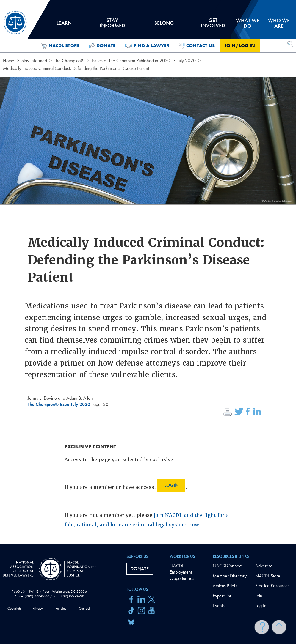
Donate (102, 46)
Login (172, 485)
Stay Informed (34, 60)
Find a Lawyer (147, 46)
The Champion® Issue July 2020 (59, 404)
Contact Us (197, 46)
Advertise (264, 566)
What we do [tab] (248, 23)
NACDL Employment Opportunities (182, 572)
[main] (148, 272)
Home (9, 60)
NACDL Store (60, 46)
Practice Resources (272, 586)
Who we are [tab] (279, 23)
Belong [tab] (164, 25)
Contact (84, 608)
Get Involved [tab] (213, 25)
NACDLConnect (227, 566)
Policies (61, 608)
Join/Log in (240, 46)
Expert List (222, 596)
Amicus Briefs (225, 586)
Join (259, 596)
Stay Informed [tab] (112, 25)
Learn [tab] (64, 25)
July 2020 (187, 60)
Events (219, 606)
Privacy (38, 608)
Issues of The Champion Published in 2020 (131, 60)
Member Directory (230, 576)
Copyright (15, 608)
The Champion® (69, 60)
